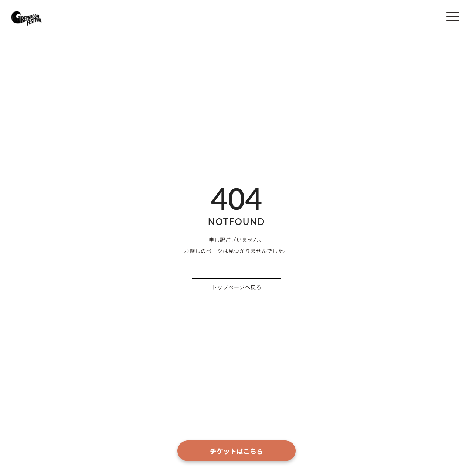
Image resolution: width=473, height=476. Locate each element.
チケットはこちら (236, 451)
